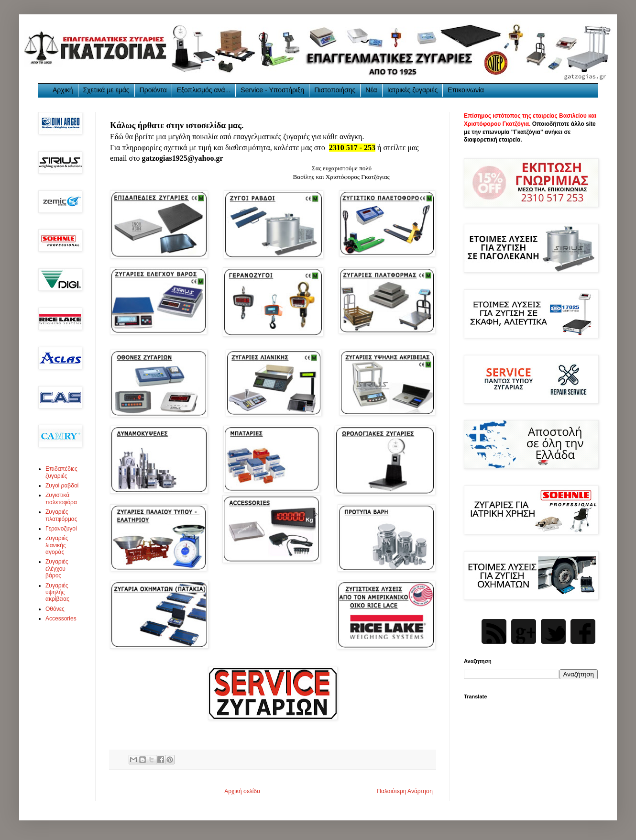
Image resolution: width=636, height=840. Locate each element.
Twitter (553, 631)
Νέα (371, 90)
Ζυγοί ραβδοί (62, 486)
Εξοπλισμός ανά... (204, 90)
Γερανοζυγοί (61, 529)
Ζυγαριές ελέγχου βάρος (57, 569)
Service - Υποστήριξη (272, 90)
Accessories (61, 619)
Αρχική (63, 90)
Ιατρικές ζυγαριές (412, 90)
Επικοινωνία (466, 90)
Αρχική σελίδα (242, 791)
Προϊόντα (153, 90)
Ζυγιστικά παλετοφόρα (61, 498)
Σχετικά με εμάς (106, 90)
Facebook (583, 631)
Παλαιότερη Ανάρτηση (405, 791)
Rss (494, 631)
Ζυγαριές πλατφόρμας (61, 515)
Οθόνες (55, 609)
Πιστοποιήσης (335, 90)
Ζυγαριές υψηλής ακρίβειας (57, 592)
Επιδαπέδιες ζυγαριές (61, 472)
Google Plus (524, 631)
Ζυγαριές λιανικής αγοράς (57, 545)
